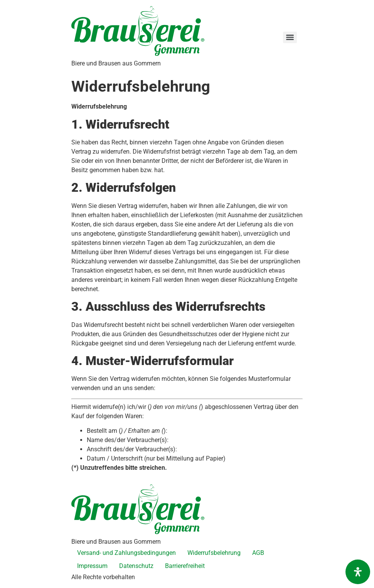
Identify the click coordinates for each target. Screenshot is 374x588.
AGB (258, 553)
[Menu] (290, 37)
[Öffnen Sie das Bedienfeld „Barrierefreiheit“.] (358, 572)
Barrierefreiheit (185, 566)
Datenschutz (136, 566)
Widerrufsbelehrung (214, 553)
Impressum (92, 566)
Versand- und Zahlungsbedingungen (126, 553)
